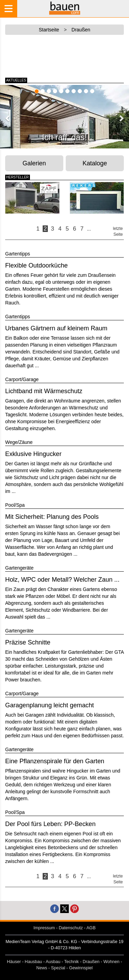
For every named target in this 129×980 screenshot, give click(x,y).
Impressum (44, 928)
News (42, 968)
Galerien (34, 163)
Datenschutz (71, 928)
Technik (71, 962)
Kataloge (95, 163)
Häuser (14, 962)
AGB (91, 928)
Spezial (58, 968)
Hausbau (33, 962)
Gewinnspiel (81, 968)
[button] (8, 118)
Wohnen (112, 962)
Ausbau (53, 962)
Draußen (91, 962)
